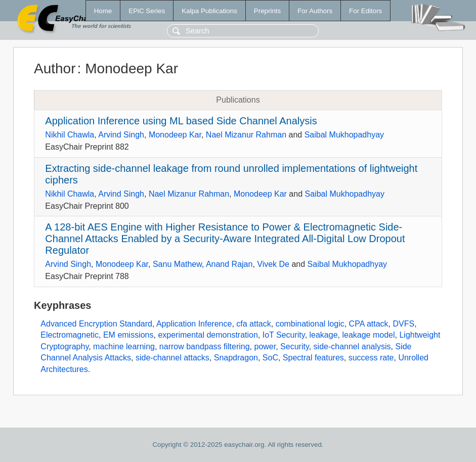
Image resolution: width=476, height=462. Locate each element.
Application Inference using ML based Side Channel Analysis (181, 121)
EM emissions (128, 335)
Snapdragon (236, 358)
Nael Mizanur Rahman (246, 135)
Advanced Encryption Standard (96, 324)
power (265, 346)
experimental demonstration (208, 335)
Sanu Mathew (177, 264)
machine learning (124, 346)
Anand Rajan (229, 264)
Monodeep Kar (175, 135)
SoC (270, 358)
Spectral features (313, 358)
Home (103, 11)
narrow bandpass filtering (205, 346)
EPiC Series (147, 11)
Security (295, 346)
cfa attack (253, 324)
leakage (324, 335)
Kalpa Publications (209, 11)
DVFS (403, 324)
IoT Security (284, 335)
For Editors (365, 11)
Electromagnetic (70, 335)
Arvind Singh (121, 135)
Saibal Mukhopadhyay (344, 135)
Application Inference (194, 324)
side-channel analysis (352, 346)
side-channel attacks (172, 358)
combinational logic (310, 324)
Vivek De (273, 264)
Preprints (267, 11)
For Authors (315, 11)
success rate (371, 358)
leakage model (368, 335)
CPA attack (369, 324)
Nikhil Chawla (70, 135)
